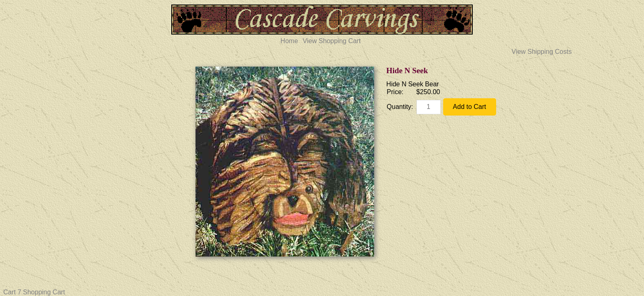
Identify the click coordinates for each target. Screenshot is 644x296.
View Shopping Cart (332, 41)
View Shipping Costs (541, 52)
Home (289, 41)
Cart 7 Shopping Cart (34, 292)
